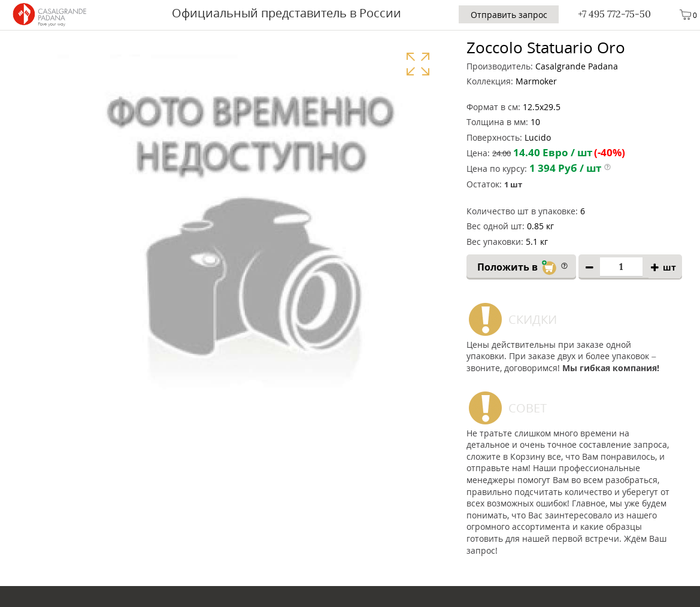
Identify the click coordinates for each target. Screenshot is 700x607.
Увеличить (418, 64)
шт (669, 267)
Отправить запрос (509, 15)
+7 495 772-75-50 (614, 14)
